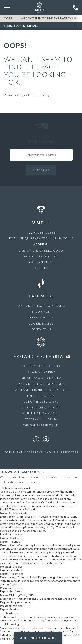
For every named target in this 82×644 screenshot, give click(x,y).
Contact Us (41, 329)
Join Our (41, 139)
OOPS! (8, 18)
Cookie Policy (41, 323)
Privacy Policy (41, 317)
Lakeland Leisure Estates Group (41, 390)
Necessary (18, 488)
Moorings (41, 312)
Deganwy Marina (41, 372)
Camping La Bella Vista (41, 366)
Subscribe (41, 170)
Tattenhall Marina (41, 419)
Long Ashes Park (41, 396)
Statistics (12, 613)
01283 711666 (45, 232)
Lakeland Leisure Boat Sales (41, 306)
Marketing (12, 624)
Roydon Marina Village (41, 407)
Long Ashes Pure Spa (41, 402)
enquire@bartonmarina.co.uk (47, 238)
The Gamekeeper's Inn (41, 425)
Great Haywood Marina (41, 378)
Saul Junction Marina (41, 413)
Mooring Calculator (38, 638)
